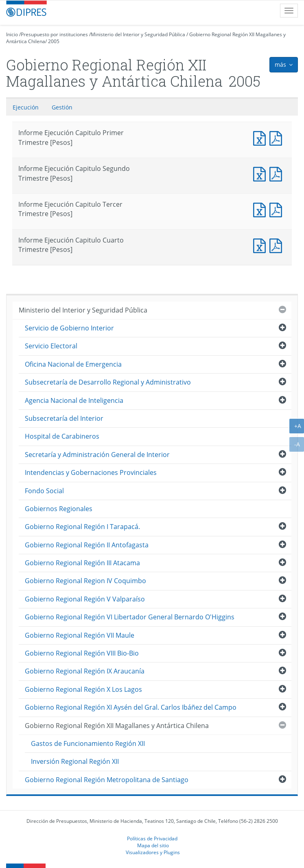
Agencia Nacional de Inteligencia (74, 400)
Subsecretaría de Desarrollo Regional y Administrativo (108, 382)
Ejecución (26, 107)
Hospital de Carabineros (62, 436)
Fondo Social (44, 491)
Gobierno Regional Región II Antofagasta (87, 545)
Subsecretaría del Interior (64, 418)
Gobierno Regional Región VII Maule (80, 635)
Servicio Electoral (51, 346)
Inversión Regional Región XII (75, 761)
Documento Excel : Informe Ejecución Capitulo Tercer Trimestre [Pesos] (261, 209)
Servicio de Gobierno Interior (69, 328)
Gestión (62, 107)
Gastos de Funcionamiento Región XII (88, 743)
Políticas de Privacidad (152, 838)
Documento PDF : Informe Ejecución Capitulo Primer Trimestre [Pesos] (278, 137)
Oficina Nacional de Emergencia (73, 364)
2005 (54, 41)
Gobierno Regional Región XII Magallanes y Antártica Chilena (117, 726)
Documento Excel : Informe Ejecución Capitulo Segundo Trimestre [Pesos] (261, 173)
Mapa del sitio (153, 845)
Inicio (12, 34)
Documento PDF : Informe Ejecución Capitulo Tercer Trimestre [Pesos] (278, 209)
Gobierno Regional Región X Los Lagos (83, 689)
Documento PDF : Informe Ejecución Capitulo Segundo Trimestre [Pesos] (278, 173)
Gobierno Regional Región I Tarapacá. (82, 527)
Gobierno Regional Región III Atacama (82, 563)
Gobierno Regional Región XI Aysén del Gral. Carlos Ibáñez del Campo (131, 707)
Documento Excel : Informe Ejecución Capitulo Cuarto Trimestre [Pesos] (261, 245)
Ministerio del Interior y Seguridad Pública (138, 34)
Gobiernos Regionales (59, 509)
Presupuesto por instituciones (54, 34)
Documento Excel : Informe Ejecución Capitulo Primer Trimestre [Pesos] (261, 137)
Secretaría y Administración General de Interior (97, 455)
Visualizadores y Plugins (153, 852)
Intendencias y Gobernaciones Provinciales (91, 472)
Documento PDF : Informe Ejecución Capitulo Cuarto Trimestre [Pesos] (278, 245)
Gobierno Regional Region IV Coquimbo (85, 581)
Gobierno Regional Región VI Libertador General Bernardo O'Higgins (130, 617)
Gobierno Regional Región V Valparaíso (85, 599)
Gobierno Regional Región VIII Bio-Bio (82, 653)
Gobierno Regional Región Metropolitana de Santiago (107, 780)
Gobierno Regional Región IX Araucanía (85, 671)
